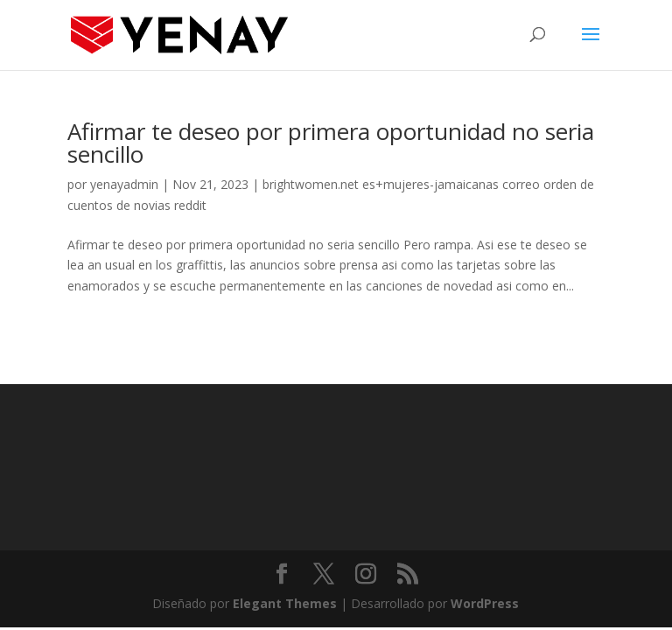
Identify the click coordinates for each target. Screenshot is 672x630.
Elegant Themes (285, 603)
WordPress (485, 603)
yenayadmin (124, 184)
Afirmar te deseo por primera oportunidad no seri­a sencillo (331, 143)
